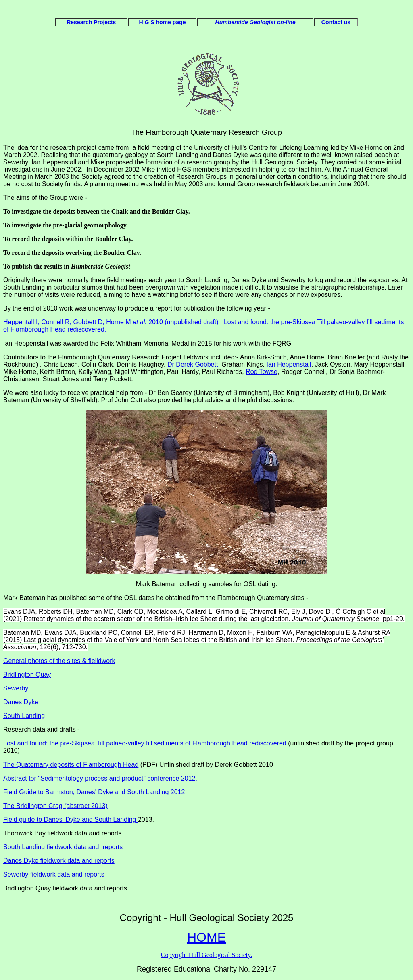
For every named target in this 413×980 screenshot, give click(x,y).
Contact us (336, 22)
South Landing (24, 716)
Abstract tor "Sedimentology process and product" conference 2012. (100, 778)
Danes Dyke (21, 702)
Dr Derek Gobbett (193, 364)
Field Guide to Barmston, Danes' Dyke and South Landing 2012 (94, 792)
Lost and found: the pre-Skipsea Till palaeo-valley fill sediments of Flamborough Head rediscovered (145, 743)
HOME (206, 937)
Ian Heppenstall (289, 364)
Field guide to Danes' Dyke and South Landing (71, 819)
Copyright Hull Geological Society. (206, 955)
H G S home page (163, 22)
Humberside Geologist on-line (256, 22)
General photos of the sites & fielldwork (59, 661)
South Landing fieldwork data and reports (63, 847)
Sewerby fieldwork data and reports (54, 874)
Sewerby (16, 688)
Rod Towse (262, 372)
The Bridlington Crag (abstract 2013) (55, 806)
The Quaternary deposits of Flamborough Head (71, 765)
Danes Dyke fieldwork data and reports (59, 861)
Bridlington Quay (27, 675)
